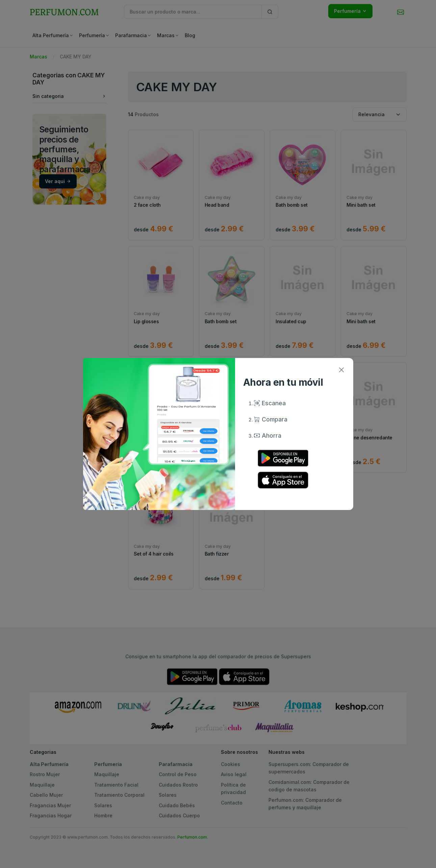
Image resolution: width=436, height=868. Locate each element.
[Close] (342, 370)
